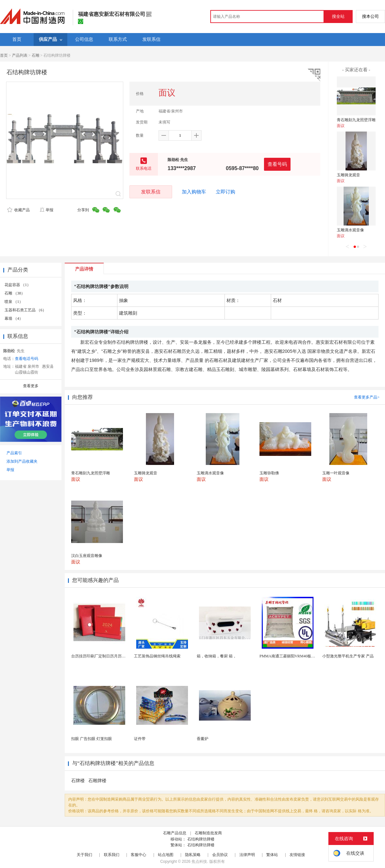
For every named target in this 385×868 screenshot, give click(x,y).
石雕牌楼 (97, 781)
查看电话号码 (27, 359)
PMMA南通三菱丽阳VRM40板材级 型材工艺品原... (303, 656)
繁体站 (272, 855)
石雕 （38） (15, 293)
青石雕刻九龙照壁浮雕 (356, 120)
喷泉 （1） (14, 302)
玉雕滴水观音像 (350, 230)
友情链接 (297, 855)
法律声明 (247, 855)
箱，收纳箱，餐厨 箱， (217, 656)
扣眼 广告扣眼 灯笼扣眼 (92, 739)
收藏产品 (18, 210)
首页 (4, 55)
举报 (46, 210)
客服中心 (138, 855)
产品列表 (20, 55)
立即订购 (225, 192)
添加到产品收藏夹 (22, 461)
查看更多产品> (367, 397)
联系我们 (112, 855)
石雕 (36, 55)
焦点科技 (199, 862)
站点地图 (166, 855)
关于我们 (84, 855)
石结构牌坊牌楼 (201, 839)
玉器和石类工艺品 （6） (25, 310)
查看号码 (277, 164)
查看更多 (31, 386)
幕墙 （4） (14, 318)
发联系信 (151, 192)
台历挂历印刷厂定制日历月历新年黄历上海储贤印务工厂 (120, 656)
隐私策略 (193, 855)
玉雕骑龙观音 (348, 175)
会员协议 (220, 855)
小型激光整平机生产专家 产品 (348, 656)
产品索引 (14, 453)
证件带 (140, 739)
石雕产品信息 (175, 833)
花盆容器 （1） (18, 285)
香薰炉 (203, 739)
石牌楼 (78, 781)
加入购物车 (194, 192)
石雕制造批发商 (208, 833)
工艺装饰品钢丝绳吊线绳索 (157, 656)
